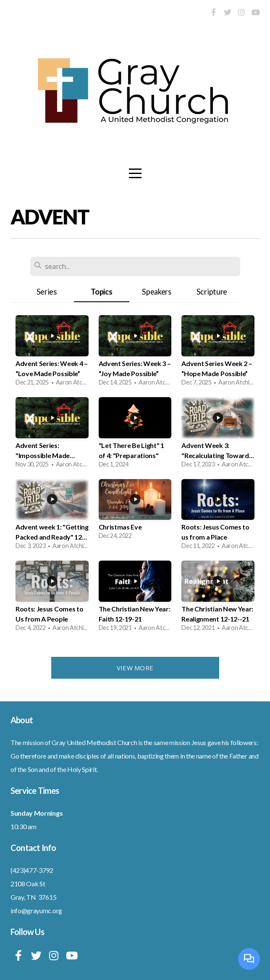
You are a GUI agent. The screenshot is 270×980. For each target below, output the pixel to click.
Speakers (156, 292)
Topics (101, 292)
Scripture (212, 292)
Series (47, 292)
